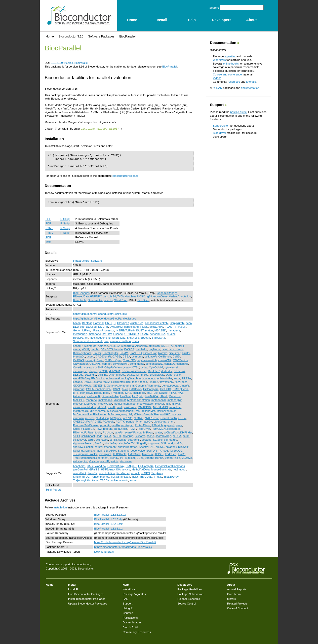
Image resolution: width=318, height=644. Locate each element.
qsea (179, 425)
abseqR (78, 346)
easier (178, 374)
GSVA (117, 389)
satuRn (119, 432)
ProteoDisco (142, 425)
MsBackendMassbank (121, 411)
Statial (122, 450)
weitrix (115, 461)
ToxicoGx (147, 454)
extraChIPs (156, 326)
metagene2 (80, 334)
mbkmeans (105, 400)
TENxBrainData (120, 476)
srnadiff (98, 450)
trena (95, 480)
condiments (137, 363)
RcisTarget (123, 473)
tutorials (251, 82)
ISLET (140, 330)
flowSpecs (181, 382)
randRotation (107, 473)
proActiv (105, 425)
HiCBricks (136, 389)
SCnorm (140, 436)
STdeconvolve (136, 450)
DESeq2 (78, 374)
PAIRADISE (94, 421)
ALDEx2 (115, 346)
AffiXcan (103, 346)
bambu (95, 349)
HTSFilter (79, 393)
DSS (145, 326)
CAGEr (117, 356)
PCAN (144, 334)
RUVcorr (108, 432)
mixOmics (130, 407)
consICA (169, 363)
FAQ (125, 599)
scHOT (117, 436)
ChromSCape (131, 360)
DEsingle (91, 374)
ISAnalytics (123, 469)
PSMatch (157, 425)
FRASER (180, 326)
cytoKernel (171, 367)
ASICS (165, 346)
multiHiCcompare (171, 414)
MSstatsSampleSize (146, 414)
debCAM (115, 371)
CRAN (218, 88)
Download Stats (104, 551)
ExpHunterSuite (121, 382)
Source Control (187, 603)
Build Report (53, 489)
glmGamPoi (80, 469)
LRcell (163, 396)
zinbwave (126, 461)
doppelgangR (133, 326)
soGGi (178, 443)
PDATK (120, 421)
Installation (60, 507)
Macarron (175, 396)
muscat (90, 418)
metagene (174, 330)
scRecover (79, 439)
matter (149, 330)
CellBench (165, 356)
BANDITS (107, 349)
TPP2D (159, 454)
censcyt (90, 360)
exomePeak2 (101, 382)
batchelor (141, 349)
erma (177, 378)
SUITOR (152, 450)
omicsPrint (79, 473)
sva (106, 341)
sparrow (78, 447)
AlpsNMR (141, 346)
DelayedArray (116, 466)
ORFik (182, 418)
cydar (144, 367)
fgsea (143, 382)
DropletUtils (157, 374)
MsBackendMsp (166, 411)
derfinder (167, 371)
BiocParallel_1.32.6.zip (108, 519)
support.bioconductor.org (76, 564)
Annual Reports (237, 589)
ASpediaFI (177, 346)
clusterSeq (137, 323)
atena (77, 349)
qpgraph (169, 425)
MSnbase (114, 414)
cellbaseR (151, 356)
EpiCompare (146, 466)
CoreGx (78, 367)
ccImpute (137, 356)
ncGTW (107, 334)
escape (78, 382)
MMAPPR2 (144, 407)
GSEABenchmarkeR (99, 389)
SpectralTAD (147, 447)
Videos (217, 78)
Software (96, 260)
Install (72, 584)
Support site (220, 126)
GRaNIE (94, 469)
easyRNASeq (81, 378)
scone (150, 436)
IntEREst (152, 393)
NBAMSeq (102, 418)
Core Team (234, 594)
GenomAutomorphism (120, 385)
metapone (95, 334)
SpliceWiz (182, 447)
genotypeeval (170, 385)
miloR (111, 407)
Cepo (100, 360)
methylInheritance (124, 403)
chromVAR (165, 360)
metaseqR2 (175, 400)
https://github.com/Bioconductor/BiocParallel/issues (105, 318)
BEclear (87, 323)
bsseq (90, 356)
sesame (146, 439)
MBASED (160, 330)
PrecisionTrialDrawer (86, 425)
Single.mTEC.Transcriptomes (91, 476)
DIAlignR (131, 466)
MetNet (159, 403)
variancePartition (120, 341)
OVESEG (79, 421)
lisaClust (125, 396)
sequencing (103, 337)
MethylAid (90, 403)
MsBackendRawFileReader (90, 414)
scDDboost (88, 436)
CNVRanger (80, 363)
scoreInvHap (163, 436)
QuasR (77, 429)
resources (234, 82)
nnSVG (128, 418)
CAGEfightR (103, 356)
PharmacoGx (144, 421)
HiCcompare (151, 389)
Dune (169, 374)
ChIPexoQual (113, 360)
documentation (250, 88)
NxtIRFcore (152, 418)
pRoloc (171, 334)
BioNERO (136, 353)
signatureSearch (83, 443)
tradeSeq (171, 454)
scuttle (122, 439)
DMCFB (103, 326)
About (231, 584)
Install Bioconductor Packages (87, 599)
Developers (185, 584)
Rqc (92, 337)
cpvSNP (98, 367)
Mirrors (231, 599)
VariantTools (173, 458)
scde (99, 436)
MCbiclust (120, 400)
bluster (186, 353)
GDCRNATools (82, 385)
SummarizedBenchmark (88, 341)
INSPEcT (121, 330)
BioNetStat (150, 353)
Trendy (114, 458)
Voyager (94, 461)
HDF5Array (108, 469)
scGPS (145, 473)
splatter (170, 447)
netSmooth (179, 469)
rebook (135, 473)
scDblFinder (185, 432)
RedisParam (81, 337)
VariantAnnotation (180, 296)
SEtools (158, 439)
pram (171, 421)
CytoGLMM (156, 367)
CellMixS (79, 360)
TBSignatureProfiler (85, 454)
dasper (93, 371)
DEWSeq (79, 326)
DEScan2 (179, 371)
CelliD (176, 356)
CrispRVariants (114, 367)
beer (164, 349)
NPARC (138, 418)
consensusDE (154, 363)
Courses (128, 613)
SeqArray (157, 473)
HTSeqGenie (180, 389)
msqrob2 (127, 414)
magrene (91, 400)
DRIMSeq (142, 374)
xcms (136, 341)
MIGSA (102, 407)
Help (126, 584)
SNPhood (167, 443)
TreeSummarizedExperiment (91, 458)
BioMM (124, 353)
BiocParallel (170, 67)
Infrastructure (81, 260)
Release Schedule (189, 599)
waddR (105, 461)
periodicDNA (157, 334)
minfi (119, 407)
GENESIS (99, 385)
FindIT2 (153, 382)
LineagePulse (110, 396)
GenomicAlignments (100, 300)
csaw (127, 367)
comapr (107, 363)
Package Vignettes (134, 594)
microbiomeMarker (84, 407)
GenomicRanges (167, 293)
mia (168, 403)
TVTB (123, 458)
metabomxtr (159, 400)
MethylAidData (140, 469)
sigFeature (171, 439)
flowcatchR (166, 382)
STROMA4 (158, 337)
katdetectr (79, 396)
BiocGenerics (81, 293)
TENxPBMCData (142, 476)
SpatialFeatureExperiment (100, 447)
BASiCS (129, 349)
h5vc (125, 389)
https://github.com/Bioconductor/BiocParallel (100, 314)
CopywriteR (177, 323)
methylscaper (145, 403)
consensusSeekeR (157, 323)
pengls (130, 421)
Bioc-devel (219, 133)
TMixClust (134, 454)
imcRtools (139, 393)
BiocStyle (143, 300)
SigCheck (133, 337)
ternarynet (105, 454)
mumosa (78, 418)
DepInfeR (154, 371)
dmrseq (121, 374)
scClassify (170, 432)
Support (217, 105)
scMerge (128, 436)
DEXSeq (91, 326)
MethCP (78, 403)
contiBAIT (182, 363)
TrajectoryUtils (82, 480)
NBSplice (116, 418)
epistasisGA (165, 378)
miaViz (176, 403)
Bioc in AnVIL (131, 627)
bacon (77, 323)
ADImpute (90, 346)
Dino (112, 374)
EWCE (88, 382)
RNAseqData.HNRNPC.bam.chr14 (94, 296)
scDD (76, 436)
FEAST (169, 326)
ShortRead (121, 300)
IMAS (128, 393)
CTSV (136, 367)
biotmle (163, 353)
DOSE (131, 374)
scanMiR (130, 432)
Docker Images (132, 622)
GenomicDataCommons (170, 466)
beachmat (79, 466)
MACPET (79, 400)
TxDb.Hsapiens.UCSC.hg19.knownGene (142, 296)
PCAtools (108, 421)
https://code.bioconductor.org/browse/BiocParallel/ (125, 542)
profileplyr (127, 425)
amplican (154, 346)
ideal (106, 393)
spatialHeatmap (128, 447)
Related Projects (237, 603)
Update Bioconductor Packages (88, 603)
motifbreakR (80, 411)
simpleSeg (111, 443)
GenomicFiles (81, 330)
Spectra (145, 337)
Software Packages (101, 36)
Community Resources (137, 632)
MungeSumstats (161, 469)
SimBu (99, 443)
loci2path (138, 396)
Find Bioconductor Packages (86, 594)
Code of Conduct (238, 608)
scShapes (102, 439)
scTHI (113, 439)
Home (50, 36)
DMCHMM (116, 326)
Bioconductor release (125, 176)
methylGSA (105, 403)
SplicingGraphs (82, 450)
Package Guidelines (190, 589)
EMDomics (98, 378)
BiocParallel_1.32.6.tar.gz (110, 514)
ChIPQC (110, 323)
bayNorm (154, 349)
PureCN (92, 473)
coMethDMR (120, 363)
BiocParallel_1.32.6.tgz (108, 524)
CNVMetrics (180, 360)
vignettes (230, 56)
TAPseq (163, 450)
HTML (49, 228)
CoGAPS (95, 363)
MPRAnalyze (98, 411)
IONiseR (164, 393)
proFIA (116, 425)
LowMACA (151, 396)
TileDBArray (171, 476)
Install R (73, 589)
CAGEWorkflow (96, 466)
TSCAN (105, 480)
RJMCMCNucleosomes (166, 429)
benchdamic (176, 349)
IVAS (180, 393)
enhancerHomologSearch (122, 378)
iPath (132, 330)
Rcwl (99, 429)
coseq (88, 367)
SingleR (141, 443)
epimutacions (148, 378)
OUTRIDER (131, 334)
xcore (133, 480)
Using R (128, 608)
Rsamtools (80, 300)
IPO (174, 393)
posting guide (238, 112)
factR (135, 382)
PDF (48, 219)
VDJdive (187, 458)
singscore (154, 443)
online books (231, 64)
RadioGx (89, 429)
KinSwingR (94, 396)
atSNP (85, 349)
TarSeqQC (176, 450)
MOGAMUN (160, 407)
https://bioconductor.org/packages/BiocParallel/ (123, 547)
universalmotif (120, 480)
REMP (132, 429)
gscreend (79, 389)
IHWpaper (117, 393)
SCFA (107, 436)
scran (186, 436)
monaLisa (176, 407)
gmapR (184, 385)
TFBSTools (120, 454)
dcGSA (103, 371)
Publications (130, 617)
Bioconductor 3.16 (71, 36)
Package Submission (190, 594)
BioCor (97, 353)
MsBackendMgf (145, 411)
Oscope (118, 334)
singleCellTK (127, 443)
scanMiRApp (145, 432)
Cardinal (98, 323)
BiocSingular (110, 353)
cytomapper (80, 371)
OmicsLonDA (169, 418)
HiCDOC (165, 389)
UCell (140, 458)
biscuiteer (175, 353)
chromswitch (149, 360)
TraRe (182, 454)
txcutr (132, 458)
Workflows (219, 60)
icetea (98, 393)
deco (189, 323)
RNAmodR (80, 432)
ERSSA (186, 378)
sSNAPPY (110, 450)
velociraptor (80, 461)
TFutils (158, 476)
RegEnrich (120, 429)
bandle (119, 349)
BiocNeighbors (82, 353)
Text (48, 242)
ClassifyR (123, 323)
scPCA (177, 436)
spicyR (160, 447)
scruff (91, 439)
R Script (65, 219)
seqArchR (134, 439)
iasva (89, 393)
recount (108, 429)
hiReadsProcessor (103, 330)
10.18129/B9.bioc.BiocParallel (70, 63)
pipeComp (160, 421)
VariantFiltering (154, 458)
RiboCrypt (144, 429)
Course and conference (227, 74)
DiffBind (102, 374)
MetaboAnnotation (139, 400)
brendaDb (79, 356)
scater (158, 432)
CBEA (126, 356)
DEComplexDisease (134, 371)
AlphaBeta (127, 346)
